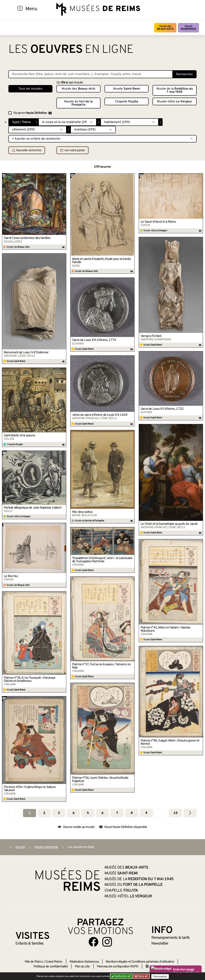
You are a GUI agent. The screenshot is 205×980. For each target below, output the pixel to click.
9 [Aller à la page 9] (146, 813)
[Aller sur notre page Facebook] (93, 942)
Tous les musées (30, 89)
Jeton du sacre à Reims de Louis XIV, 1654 (100, 415)
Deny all (143, 976)
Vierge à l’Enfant (151, 336)
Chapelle (127, 102)
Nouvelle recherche (27, 150)
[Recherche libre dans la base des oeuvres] (91, 74)
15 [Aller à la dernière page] (175, 813)
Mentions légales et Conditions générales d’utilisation (140, 962)
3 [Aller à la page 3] (59, 813)
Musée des (165, 28)
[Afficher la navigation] (20, 9)
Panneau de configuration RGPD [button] (118, 967)
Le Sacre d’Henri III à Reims (158, 222)
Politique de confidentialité (51, 967)
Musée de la (175, 90)
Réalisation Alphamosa (84, 962)
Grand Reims (54, 962)
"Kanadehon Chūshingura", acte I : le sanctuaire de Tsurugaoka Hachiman (102, 560)
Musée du (78, 103)
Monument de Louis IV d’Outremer (26, 353)
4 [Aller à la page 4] (73, 813)
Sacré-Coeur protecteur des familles (27, 238)
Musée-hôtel (175, 102)
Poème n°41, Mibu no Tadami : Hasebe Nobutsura (165, 629)
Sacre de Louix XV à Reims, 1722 (162, 409)
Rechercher (185, 74)
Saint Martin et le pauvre (19, 436)
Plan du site (82, 967)
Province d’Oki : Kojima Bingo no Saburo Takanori (30, 789)
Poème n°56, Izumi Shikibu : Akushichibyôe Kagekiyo (100, 780)
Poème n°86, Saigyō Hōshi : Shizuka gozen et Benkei (170, 742)
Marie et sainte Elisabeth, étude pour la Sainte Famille (101, 261)
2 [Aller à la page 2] (44, 813)
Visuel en (32, 113)
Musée (188, 28)
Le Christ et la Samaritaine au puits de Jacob (169, 524)
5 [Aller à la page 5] (88, 813)
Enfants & (30, 944)
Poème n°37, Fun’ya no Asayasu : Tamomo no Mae (101, 666)
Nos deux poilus (82, 512)
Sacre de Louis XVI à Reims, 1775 (94, 340)
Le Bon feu (11, 576)
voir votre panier (72, 150)
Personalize (161, 976)
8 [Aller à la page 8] (132, 813)
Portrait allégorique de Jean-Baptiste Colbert (33, 508)
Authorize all (121, 976)
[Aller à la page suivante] (190, 813)
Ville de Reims (34, 962)
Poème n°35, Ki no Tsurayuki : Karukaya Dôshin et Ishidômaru (30, 679)
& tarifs (171, 938)
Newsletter (160, 944)
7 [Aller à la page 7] (117, 813)
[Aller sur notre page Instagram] (107, 942)
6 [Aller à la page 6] (102, 813)
